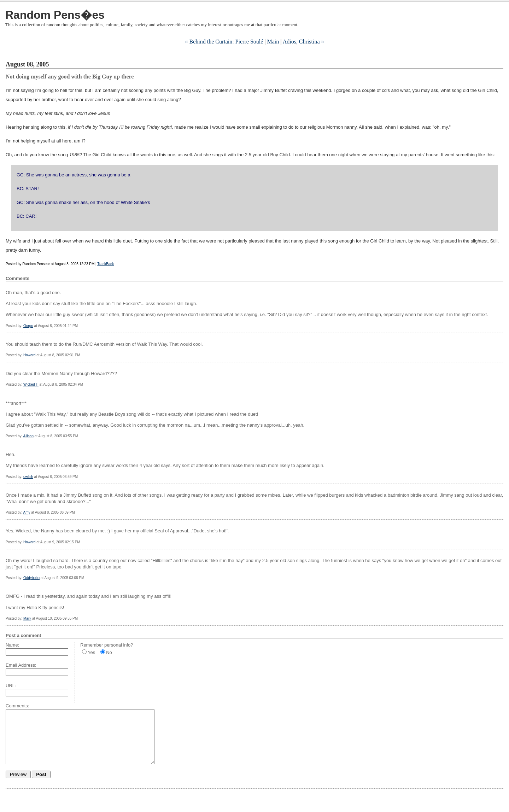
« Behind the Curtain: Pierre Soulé (224, 42)
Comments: (17, 706)
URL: (11, 686)
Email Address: (21, 665)
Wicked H (31, 384)
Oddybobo (31, 578)
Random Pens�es (55, 15)
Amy (27, 512)
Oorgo (28, 326)
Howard (29, 355)
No (109, 652)
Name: (12, 645)
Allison (28, 436)
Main (273, 42)
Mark (27, 618)
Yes (91, 652)
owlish (28, 477)
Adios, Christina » (303, 42)
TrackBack (106, 264)
